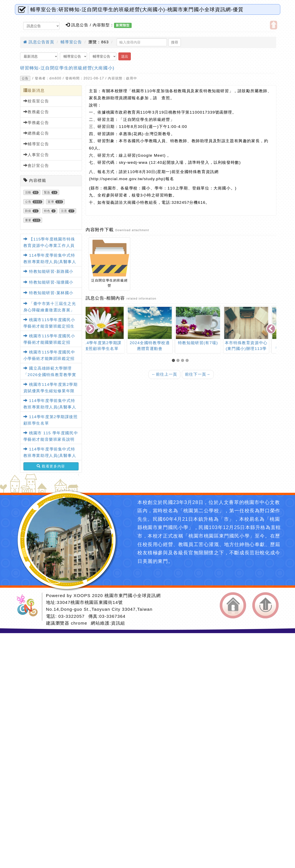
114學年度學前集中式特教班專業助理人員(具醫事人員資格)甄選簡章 (50, 407)
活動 (28, 192)
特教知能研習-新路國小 (49, 271)
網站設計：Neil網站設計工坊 (29, 607)
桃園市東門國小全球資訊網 (133, 595)
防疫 (28, 211)
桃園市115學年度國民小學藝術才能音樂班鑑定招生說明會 (49, 326)
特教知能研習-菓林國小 (49, 293)
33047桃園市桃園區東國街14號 (90, 602)
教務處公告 (36, 112)
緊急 (47, 192)
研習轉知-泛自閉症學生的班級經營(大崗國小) (67, 68)
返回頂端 (265, 605)
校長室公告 (36, 101)
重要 (28, 220)
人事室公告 (36, 155)
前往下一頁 (198, 374)
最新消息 (34, 90)
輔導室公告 (71, 42)
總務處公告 (36, 133)
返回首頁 (233, 605)
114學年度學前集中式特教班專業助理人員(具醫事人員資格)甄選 (50, 262)
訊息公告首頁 (39, 42)
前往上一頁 (164, 374)
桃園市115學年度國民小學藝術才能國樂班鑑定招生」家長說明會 (49, 342)
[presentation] (91, 329)
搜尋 (175, 42)
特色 (47, 211)
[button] (174, 361)
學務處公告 (36, 123)
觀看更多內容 (51, 466)
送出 (125, 56)
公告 (25, 78)
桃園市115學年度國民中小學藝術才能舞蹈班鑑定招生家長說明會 (49, 358)
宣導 (51, 202)
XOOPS (82, 595)
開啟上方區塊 (274, 25)
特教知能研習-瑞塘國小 (49, 282)
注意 (64, 211)
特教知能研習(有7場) (205, 343)
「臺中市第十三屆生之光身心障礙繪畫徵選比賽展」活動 (50, 310)
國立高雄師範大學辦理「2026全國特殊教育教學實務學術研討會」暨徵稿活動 (50, 375)
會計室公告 (36, 165)
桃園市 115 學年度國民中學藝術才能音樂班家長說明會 (51, 439)
